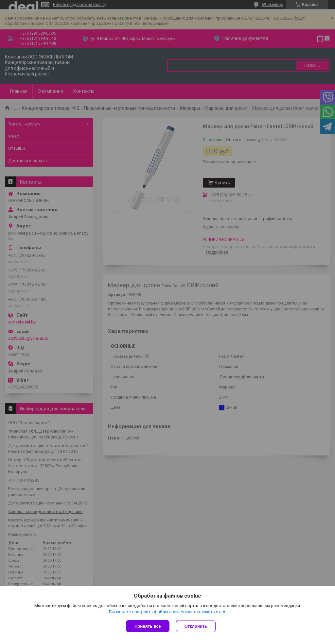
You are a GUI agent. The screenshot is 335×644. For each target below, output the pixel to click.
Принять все (148, 626)
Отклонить (196, 626)
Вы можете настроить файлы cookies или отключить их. (165, 612)
